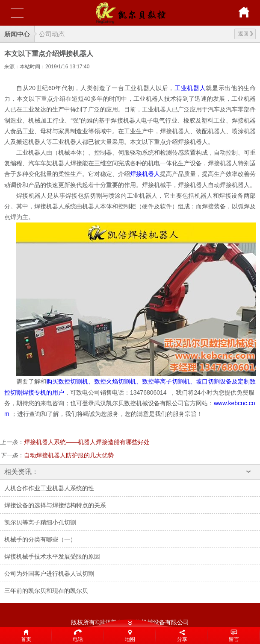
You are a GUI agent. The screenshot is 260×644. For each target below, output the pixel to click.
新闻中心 (17, 34)
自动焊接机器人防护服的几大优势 (69, 455)
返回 (246, 34)
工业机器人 (190, 88)
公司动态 (52, 34)
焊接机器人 (145, 174)
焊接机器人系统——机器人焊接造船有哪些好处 (87, 442)
